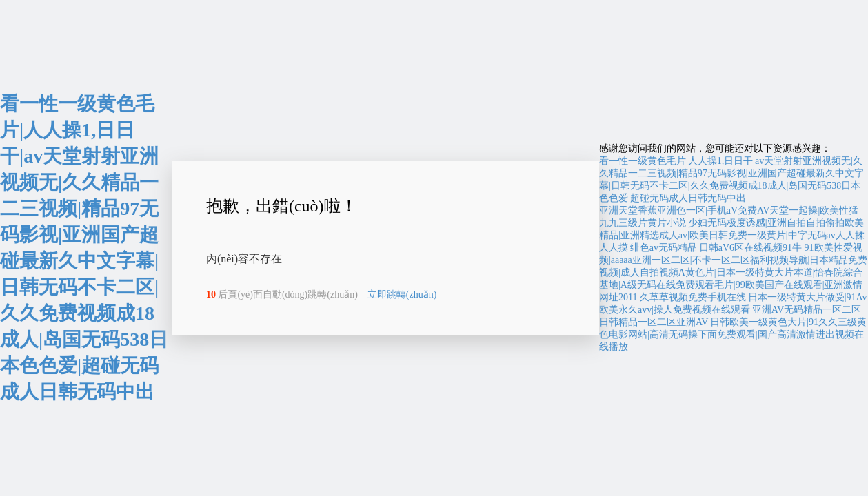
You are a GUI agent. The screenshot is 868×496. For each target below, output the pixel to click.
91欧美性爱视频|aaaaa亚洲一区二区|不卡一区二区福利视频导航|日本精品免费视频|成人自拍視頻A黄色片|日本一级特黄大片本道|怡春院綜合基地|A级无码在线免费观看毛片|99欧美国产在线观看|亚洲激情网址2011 (733, 272)
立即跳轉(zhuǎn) (402, 294)
